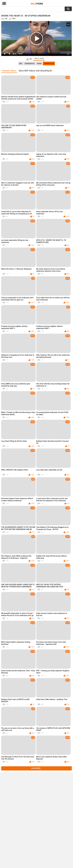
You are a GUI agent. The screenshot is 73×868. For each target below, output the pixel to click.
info (21, 64)
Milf (37, 4)
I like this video (27, 59)
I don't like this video (31, 59)
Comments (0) (49, 64)
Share (39, 64)
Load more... (37, 768)
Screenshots (30, 64)
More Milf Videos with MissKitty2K (35, 71)
